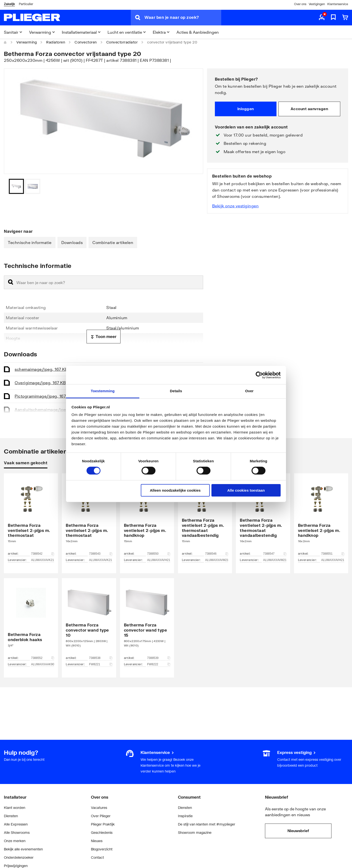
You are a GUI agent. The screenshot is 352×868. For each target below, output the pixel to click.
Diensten (11, 816)
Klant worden (15, 808)
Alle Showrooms (17, 832)
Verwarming (27, 42)
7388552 (43, 658)
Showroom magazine (195, 832)
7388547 (275, 554)
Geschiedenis (102, 832)
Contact (97, 857)
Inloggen (246, 109)
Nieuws (97, 841)
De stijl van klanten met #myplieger (207, 824)
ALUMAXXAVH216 (333, 560)
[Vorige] (193, 186)
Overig (40, 383)
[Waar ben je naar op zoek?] (183, 18)
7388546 (217, 554)
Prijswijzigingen (16, 866)
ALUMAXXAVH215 (159, 560)
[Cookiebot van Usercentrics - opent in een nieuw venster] (259, 375)
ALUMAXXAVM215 (217, 560)
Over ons (300, 4)
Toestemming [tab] (103, 391)
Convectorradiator (122, 42)
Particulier (26, 4)
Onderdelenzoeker (19, 857)
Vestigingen (317, 4)
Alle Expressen (16, 824)
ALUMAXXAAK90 (43, 664)
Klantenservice (338, 4)
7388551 (333, 554)
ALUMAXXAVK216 (100, 560)
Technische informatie (30, 242)
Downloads (72, 242)
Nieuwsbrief (298, 831)
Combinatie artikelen (113, 242)
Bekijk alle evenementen (23, 849)
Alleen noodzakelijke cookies (175, 490)
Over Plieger (101, 816)
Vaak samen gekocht (26, 463)
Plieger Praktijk (103, 824)
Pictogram (44, 396)
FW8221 (100, 664)
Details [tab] (176, 391)
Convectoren (86, 42)
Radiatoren (56, 42)
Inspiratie (185, 816)
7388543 (100, 554)
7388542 (43, 554)
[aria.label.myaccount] (322, 18)
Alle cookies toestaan (246, 490)
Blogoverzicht (102, 849)
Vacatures (99, 808)
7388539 (159, 658)
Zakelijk (9, 4)
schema (41, 369)
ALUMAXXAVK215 (43, 560)
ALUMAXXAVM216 (275, 560)
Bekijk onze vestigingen (236, 206)
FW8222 (159, 664)
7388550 (159, 554)
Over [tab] (249, 391)
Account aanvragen (309, 109)
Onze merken (15, 841)
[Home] (5, 42)
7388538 (100, 658)
